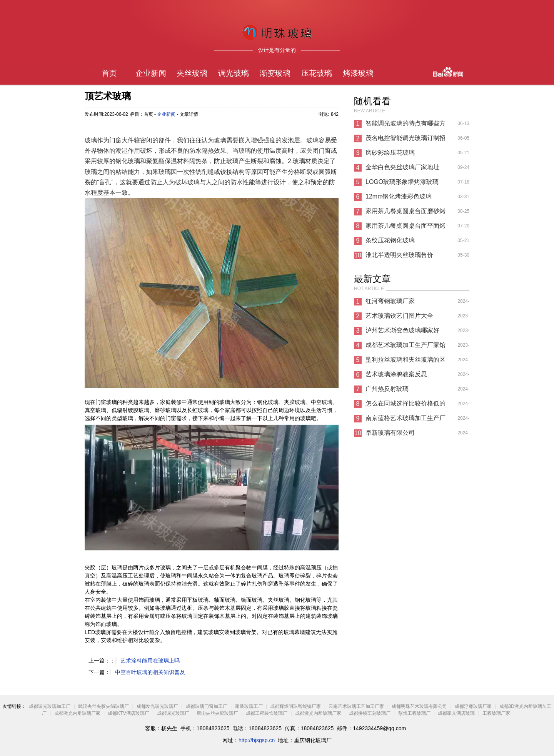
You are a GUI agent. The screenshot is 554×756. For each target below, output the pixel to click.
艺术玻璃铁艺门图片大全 (399, 316)
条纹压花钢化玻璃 (390, 240)
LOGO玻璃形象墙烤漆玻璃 (402, 182)
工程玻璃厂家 (496, 713)
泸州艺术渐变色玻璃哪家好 (402, 330)
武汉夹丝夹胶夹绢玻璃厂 (103, 706)
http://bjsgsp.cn (257, 740)
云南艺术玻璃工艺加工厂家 (356, 706)
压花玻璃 (317, 73)
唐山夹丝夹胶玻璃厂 (217, 713)
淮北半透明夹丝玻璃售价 (399, 255)
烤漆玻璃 (358, 73)
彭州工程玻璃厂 (414, 713)
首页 (109, 73)
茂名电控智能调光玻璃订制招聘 (405, 140)
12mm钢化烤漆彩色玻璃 (399, 196)
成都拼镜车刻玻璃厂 (370, 713)
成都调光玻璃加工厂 (50, 706)
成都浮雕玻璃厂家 (473, 706)
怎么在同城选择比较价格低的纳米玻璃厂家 (405, 406)
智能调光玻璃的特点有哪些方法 (405, 125)
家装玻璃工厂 (249, 706)
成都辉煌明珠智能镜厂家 (295, 706)
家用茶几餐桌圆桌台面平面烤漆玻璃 (405, 228)
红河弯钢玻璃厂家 (390, 301)
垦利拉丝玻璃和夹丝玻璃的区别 (405, 362)
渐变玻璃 (275, 73)
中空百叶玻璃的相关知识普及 (150, 672)
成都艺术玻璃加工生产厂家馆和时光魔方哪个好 (405, 347)
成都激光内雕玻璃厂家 (77, 713)
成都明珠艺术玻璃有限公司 (419, 706)
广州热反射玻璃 (387, 389)
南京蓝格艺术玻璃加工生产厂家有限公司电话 (405, 420)
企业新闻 (151, 73)
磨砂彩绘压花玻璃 (390, 153)
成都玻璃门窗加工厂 (207, 706)
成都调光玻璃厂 (173, 713)
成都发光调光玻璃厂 (157, 706)
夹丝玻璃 (192, 73)
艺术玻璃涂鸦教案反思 (396, 374)
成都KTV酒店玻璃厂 (128, 713)
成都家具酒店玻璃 (456, 713)
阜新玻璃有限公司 (390, 433)
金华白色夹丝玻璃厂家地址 (402, 167)
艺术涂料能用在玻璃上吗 (150, 661)
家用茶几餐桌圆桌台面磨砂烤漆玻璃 (405, 213)
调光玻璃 (234, 73)
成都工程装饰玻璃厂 (267, 713)
